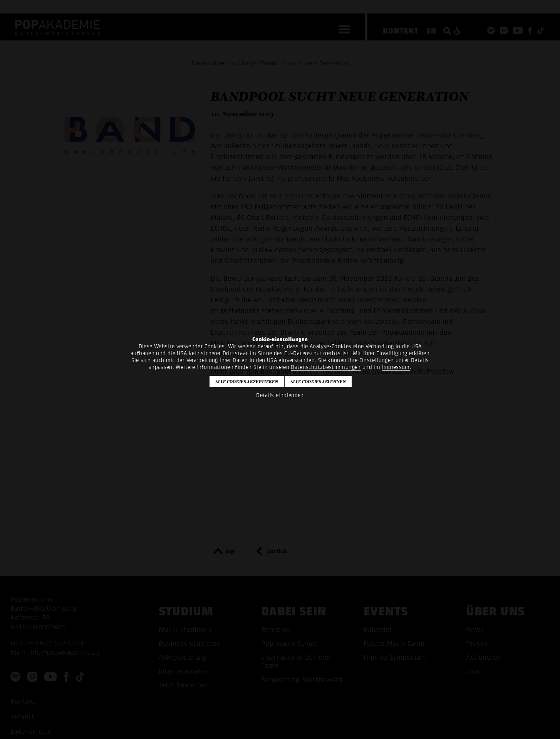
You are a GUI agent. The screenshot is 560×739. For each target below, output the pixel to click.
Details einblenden (280, 395)
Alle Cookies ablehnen (318, 382)
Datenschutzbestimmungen (326, 367)
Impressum (396, 367)
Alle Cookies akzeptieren (247, 382)
